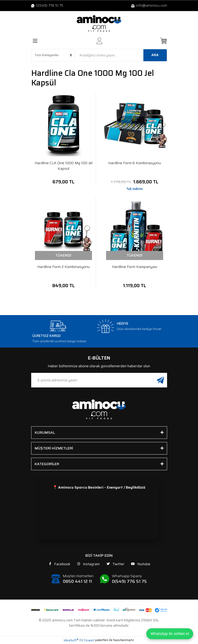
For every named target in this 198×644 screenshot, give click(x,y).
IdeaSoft (71, 640)
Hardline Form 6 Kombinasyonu (135, 163)
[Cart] (163, 41)
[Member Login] (99, 41)
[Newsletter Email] (99, 380)
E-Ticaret (88, 640)
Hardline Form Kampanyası (135, 267)
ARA (155, 55)
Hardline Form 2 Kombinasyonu (64, 267)
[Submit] (160, 380)
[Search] (121, 55)
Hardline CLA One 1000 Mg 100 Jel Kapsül (64, 166)
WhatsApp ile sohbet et (170, 634)
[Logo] (99, 23)
